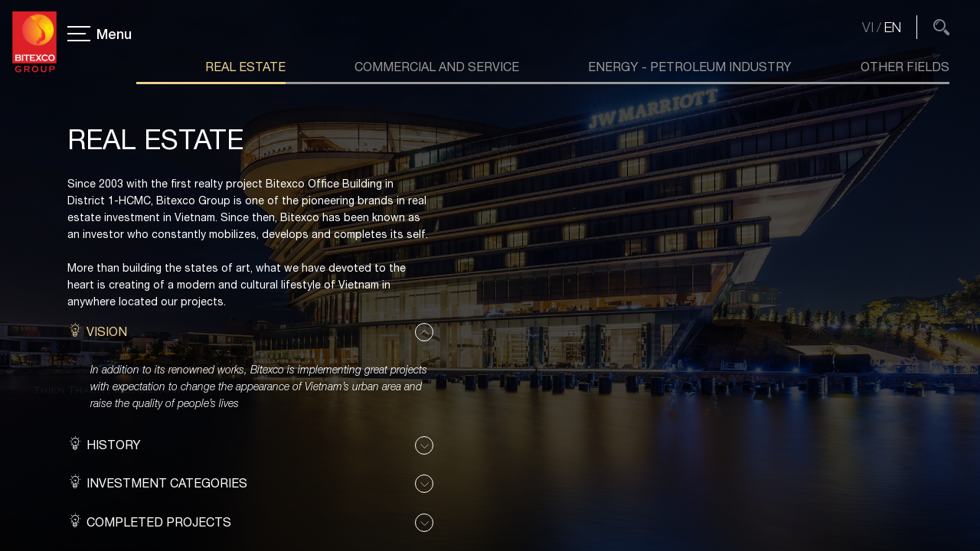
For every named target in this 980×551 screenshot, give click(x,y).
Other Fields (905, 67)
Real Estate (245, 67)
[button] (250, 332)
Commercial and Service (437, 67)
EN (893, 27)
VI (868, 27)
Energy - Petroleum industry (690, 67)
